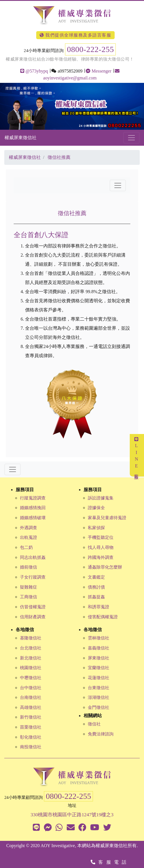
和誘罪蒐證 (99, 607)
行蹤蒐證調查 (33, 498)
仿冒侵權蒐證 (33, 607)
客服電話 (110, 862)
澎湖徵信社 (99, 697)
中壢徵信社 (31, 678)
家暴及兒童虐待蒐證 (107, 518)
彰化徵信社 (31, 737)
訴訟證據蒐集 (101, 498)
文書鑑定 (96, 577)
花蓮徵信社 (99, 678)
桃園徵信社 (31, 668)
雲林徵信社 (99, 638)
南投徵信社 (31, 747)
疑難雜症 (29, 587)
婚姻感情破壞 (33, 518)
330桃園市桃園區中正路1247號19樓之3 (72, 815)
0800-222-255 (91, 49)
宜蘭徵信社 (99, 668)
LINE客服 (136, 455)
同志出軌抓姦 (33, 557)
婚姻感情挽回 (33, 508)
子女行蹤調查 (33, 577)
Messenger (99, 71)
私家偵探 (96, 528)
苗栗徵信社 (31, 727)
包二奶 (26, 547)
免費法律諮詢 (101, 734)
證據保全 (96, 508)
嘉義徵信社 (99, 648)
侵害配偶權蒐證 (103, 617)
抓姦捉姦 (96, 597)
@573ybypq (34, 71)
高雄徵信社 (31, 707)
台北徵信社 (31, 648)
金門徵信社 (99, 707)
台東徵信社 (99, 688)
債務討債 (96, 587)
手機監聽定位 (101, 537)
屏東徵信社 (99, 658)
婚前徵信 (29, 567)
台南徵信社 (31, 697)
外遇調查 (29, 528)
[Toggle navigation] (131, 138)
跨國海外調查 (101, 557)
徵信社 (94, 724)
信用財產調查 (33, 617)
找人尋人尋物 (101, 547)
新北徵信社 (31, 658)
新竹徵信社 (31, 717)
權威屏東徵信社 (21, 138)
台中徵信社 (31, 688)
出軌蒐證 (29, 537)
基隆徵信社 (31, 638)
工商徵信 (29, 597)
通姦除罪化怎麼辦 (105, 567)
